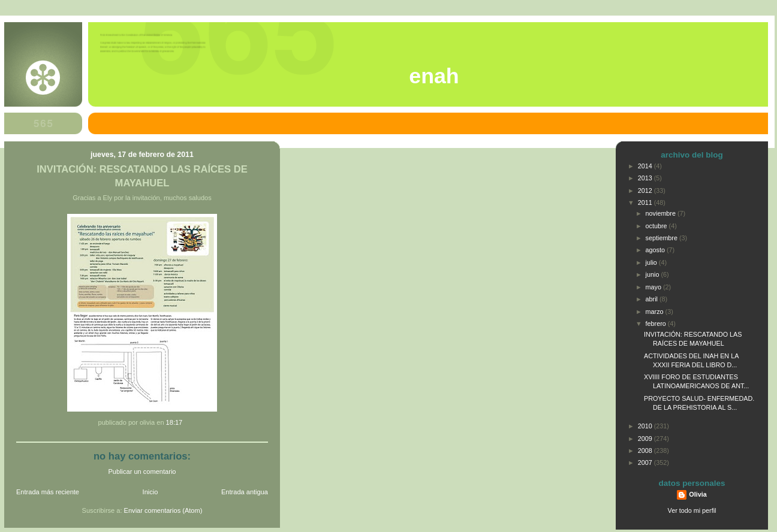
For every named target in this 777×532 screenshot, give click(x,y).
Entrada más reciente (48, 492)
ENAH (434, 76)
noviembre (662, 213)
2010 (646, 426)
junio (653, 274)
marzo (656, 312)
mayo (654, 287)
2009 (646, 439)
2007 (646, 463)
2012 (646, 191)
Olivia (698, 494)
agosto (656, 250)
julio (652, 262)
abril (653, 299)
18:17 (174, 422)
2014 (646, 166)
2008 (646, 451)
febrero (657, 324)
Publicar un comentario (142, 471)
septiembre (662, 238)
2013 (646, 178)
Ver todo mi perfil (692, 510)
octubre (657, 226)
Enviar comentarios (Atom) (163, 510)
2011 (646, 202)
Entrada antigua (245, 492)
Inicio (150, 492)
